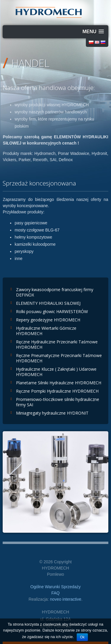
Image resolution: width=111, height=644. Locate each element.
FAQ (55, 593)
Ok (82, 637)
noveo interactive (66, 599)
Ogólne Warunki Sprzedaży (56, 587)
